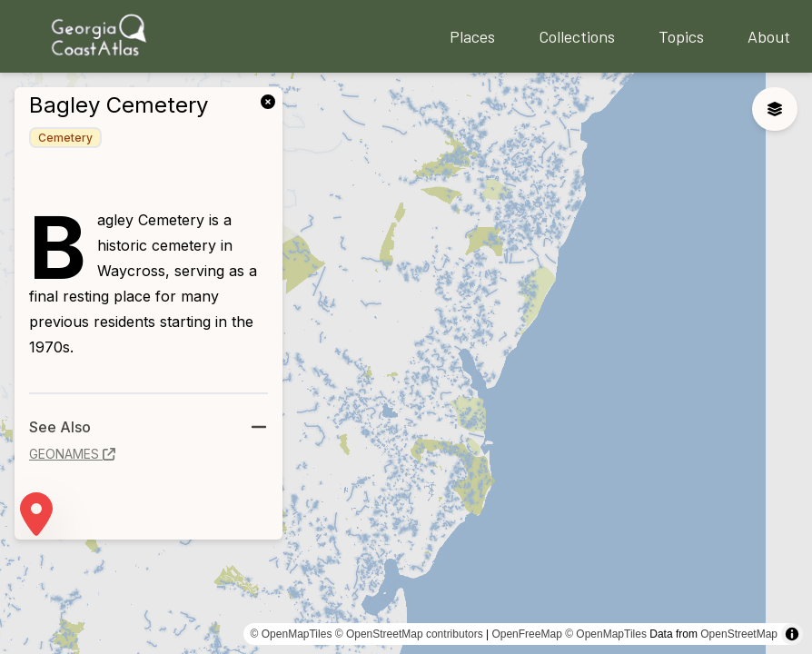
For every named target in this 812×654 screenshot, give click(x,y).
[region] (406, 363)
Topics (681, 36)
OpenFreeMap (526, 634)
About (769, 36)
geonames (72, 454)
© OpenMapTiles (292, 634)
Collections (577, 36)
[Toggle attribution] (792, 634)
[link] (272, 100)
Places (472, 36)
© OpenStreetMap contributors (409, 634)
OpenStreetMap (739, 634)
